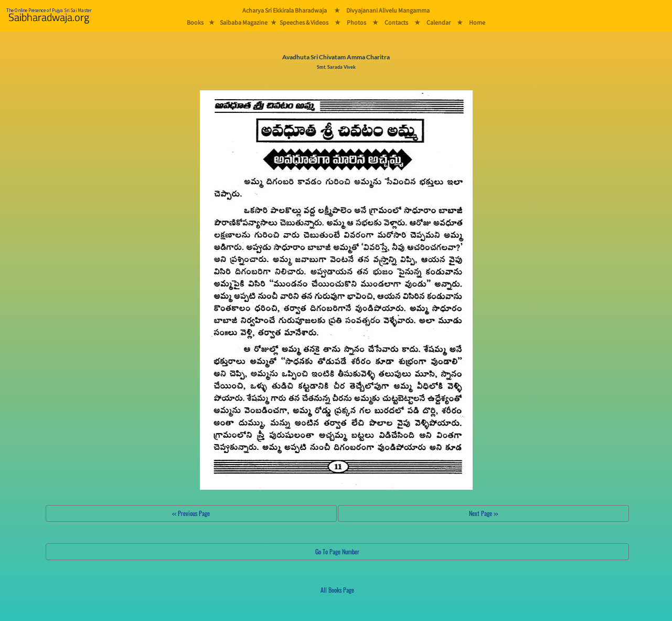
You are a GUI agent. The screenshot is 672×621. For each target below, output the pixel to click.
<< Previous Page (191, 513)
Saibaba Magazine (244, 22)
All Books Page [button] (337, 590)
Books (195, 22)
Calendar (439, 22)
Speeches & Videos (304, 22)
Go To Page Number (337, 551)
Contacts (396, 22)
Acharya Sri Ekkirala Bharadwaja (285, 10)
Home (477, 22)
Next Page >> (483, 513)
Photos (356, 22)
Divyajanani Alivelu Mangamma (388, 10)
